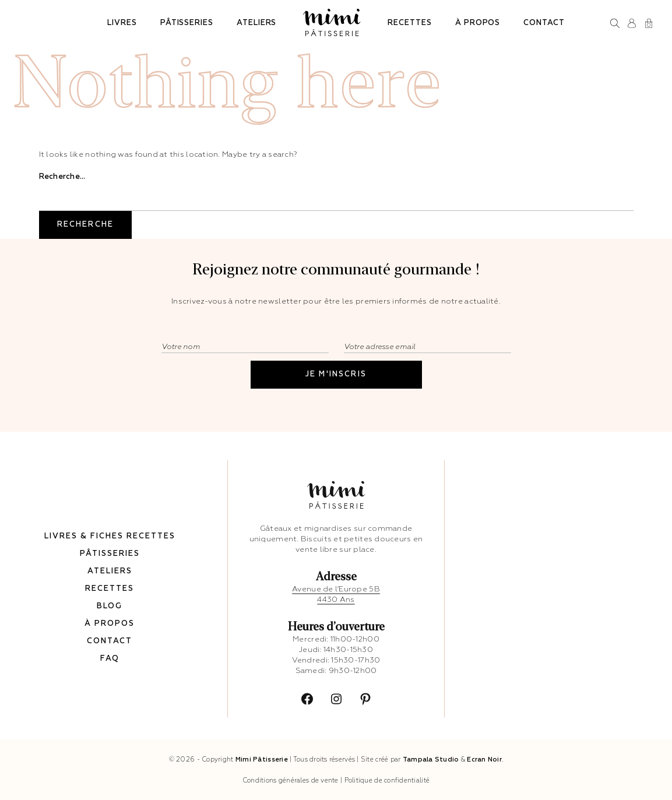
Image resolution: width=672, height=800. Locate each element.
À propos (478, 23)
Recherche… (62, 177)
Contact (544, 23)
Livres (122, 23)
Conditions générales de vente (291, 780)
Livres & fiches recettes (110, 534)
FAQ (110, 656)
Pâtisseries (187, 23)
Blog (110, 604)
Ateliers (256, 23)
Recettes (409, 23)
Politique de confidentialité (387, 780)
